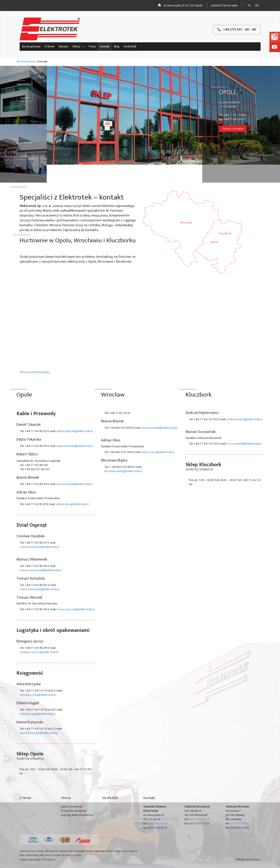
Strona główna (31, 46)
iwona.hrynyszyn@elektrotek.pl (39, 733)
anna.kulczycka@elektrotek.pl (38, 695)
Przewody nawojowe (74, 811)
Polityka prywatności (248, 860)
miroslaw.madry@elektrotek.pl (123, 471)
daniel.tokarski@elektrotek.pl (74, 431)
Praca (92, 46)
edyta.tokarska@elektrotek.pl (75, 446)
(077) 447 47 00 (199, 819)
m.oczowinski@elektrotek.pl (244, 444)
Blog (117, 46)
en (257, 5)
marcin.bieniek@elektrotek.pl (74, 484)
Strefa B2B (130, 46)
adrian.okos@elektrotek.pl (72, 504)
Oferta (78, 46)
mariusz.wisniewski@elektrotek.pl (40, 570)
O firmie (49, 46)
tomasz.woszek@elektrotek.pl (75, 609)
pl (250, 5)
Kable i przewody (72, 807)
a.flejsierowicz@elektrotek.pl (245, 419)
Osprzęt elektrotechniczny (77, 815)
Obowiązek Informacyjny (35, 372)
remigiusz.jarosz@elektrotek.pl (39, 652)
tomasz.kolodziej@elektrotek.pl (39, 589)
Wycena (63, 46)
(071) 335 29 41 (239, 823)
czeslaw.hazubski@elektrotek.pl (39, 547)
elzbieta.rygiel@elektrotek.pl (38, 714)
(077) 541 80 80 (158, 823)
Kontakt (105, 46)
